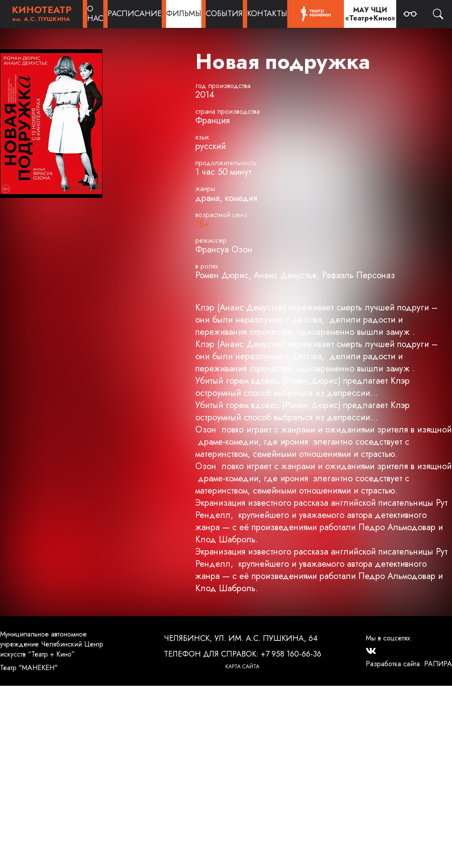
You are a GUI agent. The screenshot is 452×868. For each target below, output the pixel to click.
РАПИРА (438, 664)
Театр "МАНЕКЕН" (29, 668)
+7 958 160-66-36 (291, 654)
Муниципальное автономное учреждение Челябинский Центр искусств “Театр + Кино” (52, 644)
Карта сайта (242, 667)
